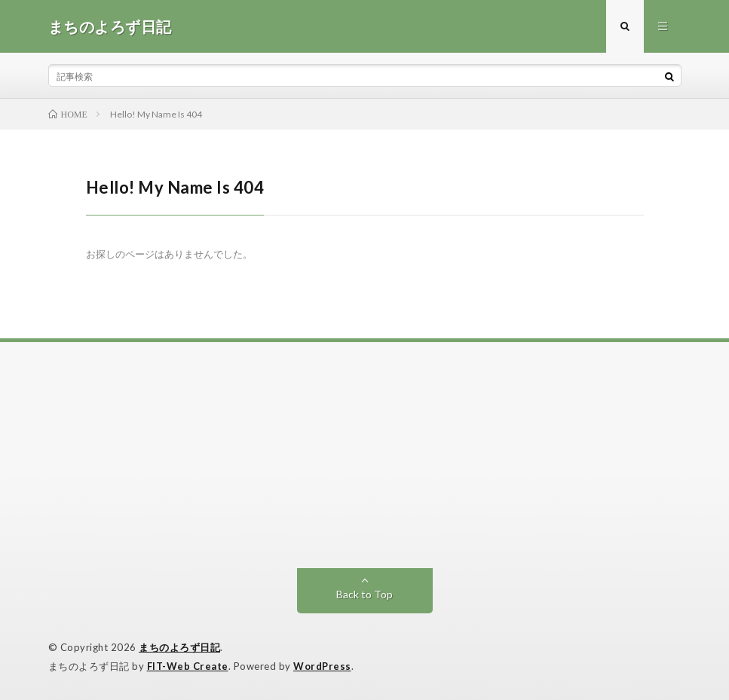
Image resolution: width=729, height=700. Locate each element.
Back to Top (364, 594)
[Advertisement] (365, 455)
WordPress (322, 666)
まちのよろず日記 (179, 647)
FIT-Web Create (188, 666)
